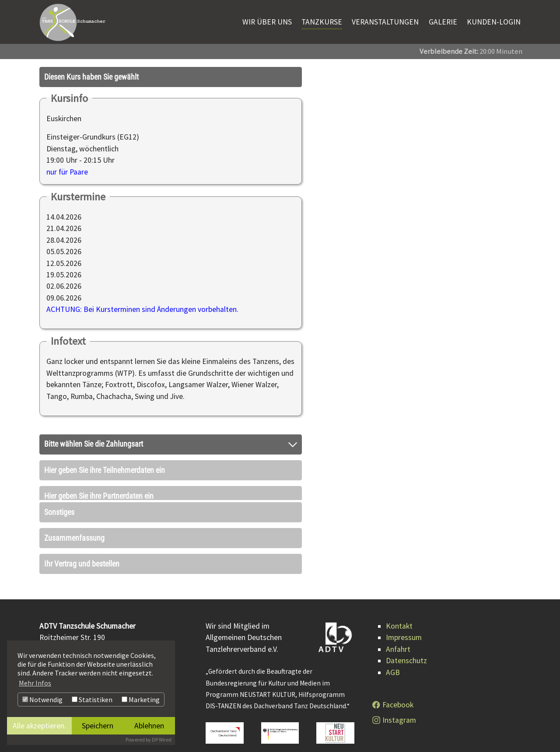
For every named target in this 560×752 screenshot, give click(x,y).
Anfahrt (398, 638)
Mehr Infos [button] (35, 683)
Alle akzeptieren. (39, 726)
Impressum (404, 626)
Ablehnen (149, 726)
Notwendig (42, 700)
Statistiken (92, 700)
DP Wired (162, 740)
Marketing (141, 700)
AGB (393, 661)
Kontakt (399, 615)
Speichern (98, 726)
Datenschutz (406, 650)
